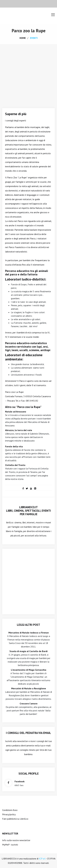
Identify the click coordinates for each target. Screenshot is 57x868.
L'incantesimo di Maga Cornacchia (29, 670)
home (23, 38)
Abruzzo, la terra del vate (19, 430)
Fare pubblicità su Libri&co (15, 819)
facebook (20, 781)
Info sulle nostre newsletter (16, 840)
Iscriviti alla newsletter (17, 741)
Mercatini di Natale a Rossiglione (29, 688)
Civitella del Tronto (15, 465)
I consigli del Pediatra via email (29, 733)
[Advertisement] (29, 74)
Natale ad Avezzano (16, 412)
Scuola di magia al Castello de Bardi (29, 651)
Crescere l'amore (29, 703)
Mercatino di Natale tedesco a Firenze (29, 633)
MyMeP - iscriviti (10, 845)
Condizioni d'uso (10, 810)
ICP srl (42, 859)
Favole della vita (14, 446)
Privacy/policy (9, 814)
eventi (34, 38)
